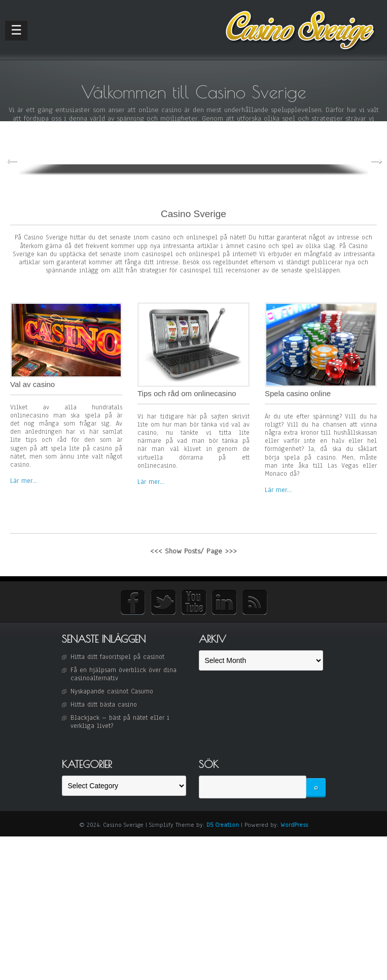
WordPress (294, 820)
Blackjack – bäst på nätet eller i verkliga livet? (120, 717)
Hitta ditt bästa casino (104, 699)
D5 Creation (223, 820)
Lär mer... (24, 476)
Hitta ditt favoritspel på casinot (117, 652)
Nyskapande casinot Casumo (112, 686)
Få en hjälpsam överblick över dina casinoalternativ (124, 669)
